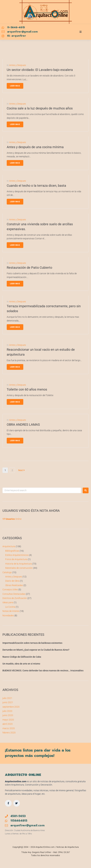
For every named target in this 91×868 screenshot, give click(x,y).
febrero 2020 (9, 733)
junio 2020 (8, 715)
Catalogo (7, 572)
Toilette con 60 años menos (27, 389)
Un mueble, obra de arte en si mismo (21, 664)
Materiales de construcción (19, 568)
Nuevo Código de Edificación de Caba (22, 657)
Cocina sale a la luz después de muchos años (40, 108)
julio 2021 (7, 698)
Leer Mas (15, 86)
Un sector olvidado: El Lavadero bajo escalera (40, 70)
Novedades (8, 615)
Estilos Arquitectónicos (17, 555)
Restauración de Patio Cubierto (29, 268)
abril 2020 (8, 724)
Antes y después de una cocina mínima (35, 147)
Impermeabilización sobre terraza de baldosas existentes (32, 643)
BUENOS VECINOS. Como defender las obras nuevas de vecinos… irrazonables (43, 671)
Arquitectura (9, 546)
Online (12, 519)
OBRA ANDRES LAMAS (23, 425)
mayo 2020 (8, 720)
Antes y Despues (18, 65)
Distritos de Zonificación (15, 598)
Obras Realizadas (14, 585)
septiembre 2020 (11, 707)
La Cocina (10, 607)
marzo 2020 (9, 728)
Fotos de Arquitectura (16, 559)
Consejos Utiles (10, 590)
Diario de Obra (12, 581)
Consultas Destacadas (14, 594)
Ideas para (8, 602)
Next (21, 470)
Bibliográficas (12, 551)
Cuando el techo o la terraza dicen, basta (36, 186)
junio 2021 (8, 702)
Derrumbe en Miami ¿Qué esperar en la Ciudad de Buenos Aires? (36, 650)
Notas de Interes (11, 611)
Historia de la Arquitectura (19, 564)
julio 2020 (7, 711)
